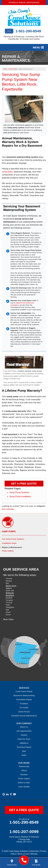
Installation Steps (9, 543)
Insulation (24, 704)
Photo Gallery (8, 551)
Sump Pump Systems (19, 492)
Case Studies (24, 787)
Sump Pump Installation (20, 497)
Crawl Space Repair (24, 691)
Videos (24, 770)
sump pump (7, 172)
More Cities (8, 619)
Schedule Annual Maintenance (24, 3)
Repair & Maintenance (12, 547)
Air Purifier (24, 708)
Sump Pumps (9, 531)
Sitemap (34, 854)
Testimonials (24, 766)
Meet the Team (24, 739)
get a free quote (24, 810)
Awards (24, 735)
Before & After (24, 783)
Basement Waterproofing (24, 695)
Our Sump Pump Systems (13, 539)
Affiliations (24, 743)
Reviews (24, 774)
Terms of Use (23, 854)
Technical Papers (24, 747)
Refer (24, 755)
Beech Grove (11, 586)
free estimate (8, 509)
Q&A (24, 751)
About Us (24, 727)
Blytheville (10, 593)
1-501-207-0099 (24, 832)
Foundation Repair (24, 699)
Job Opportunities (24, 731)
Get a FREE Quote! (24, 484)
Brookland (10, 595)
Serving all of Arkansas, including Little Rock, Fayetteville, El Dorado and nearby (24, 38)
